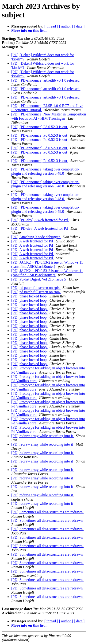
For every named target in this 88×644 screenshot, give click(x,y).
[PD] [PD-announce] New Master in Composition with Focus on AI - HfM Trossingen (49, 116)
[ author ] (66, 26)
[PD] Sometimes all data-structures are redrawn (47, 512)
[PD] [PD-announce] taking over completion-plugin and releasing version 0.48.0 (45, 171)
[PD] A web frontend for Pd (33, 241)
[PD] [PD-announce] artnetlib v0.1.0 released (46, 80)
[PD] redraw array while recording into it (43, 436)
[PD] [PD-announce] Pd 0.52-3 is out (40, 127)
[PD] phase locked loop (29, 296)
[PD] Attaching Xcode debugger (36, 237)
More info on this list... (29, 30)
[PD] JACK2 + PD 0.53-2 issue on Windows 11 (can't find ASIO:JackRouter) (47, 264)
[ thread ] (51, 26)
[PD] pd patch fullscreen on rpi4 (36, 288)
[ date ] (79, 26)
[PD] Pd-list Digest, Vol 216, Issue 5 (39, 279)
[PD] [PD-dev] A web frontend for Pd (40, 220)
